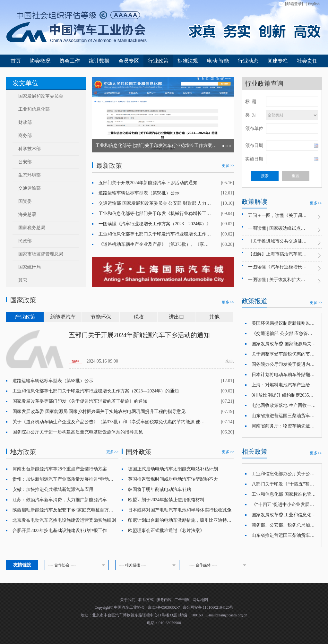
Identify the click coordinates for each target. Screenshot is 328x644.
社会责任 (307, 61)
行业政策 (158, 61)
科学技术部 (30, 149)
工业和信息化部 (34, 109)
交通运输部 (30, 188)
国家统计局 (30, 267)
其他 (214, 317)
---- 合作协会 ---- (78, 565)
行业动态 (248, 61)
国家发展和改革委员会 (41, 96)
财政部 (25, 122)
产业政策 (25, 317)
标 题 (251, 102)
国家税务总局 (32, 228)
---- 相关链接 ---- (148, 565)
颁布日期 (254, 146)
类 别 (251, 115)
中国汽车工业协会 (130, 607)
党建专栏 (278, 61)
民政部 (25, 241)
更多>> (228, 166)
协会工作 (70, 61)
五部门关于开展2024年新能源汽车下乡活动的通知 (139, 335)
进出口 (177, 317)
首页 (16, 61)
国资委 (25, 201)
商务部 (25, 136)
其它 (23, 280)
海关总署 (27, 215)
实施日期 (254, 159)
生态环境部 (30, 175)
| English (313, 4)
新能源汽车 (63, 317)
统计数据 (99, 61)
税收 (139, 317)
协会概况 (40, 61)
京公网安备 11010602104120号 (208, 607)
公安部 (25, 162)
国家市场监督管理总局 (41, 254)
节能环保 (101, 317)
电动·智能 (218, 61)
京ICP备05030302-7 (164, 607)
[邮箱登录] (290, 4)
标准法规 (188, 61)
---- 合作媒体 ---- (219, 565)
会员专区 (129, 61)
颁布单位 (254, 129)
